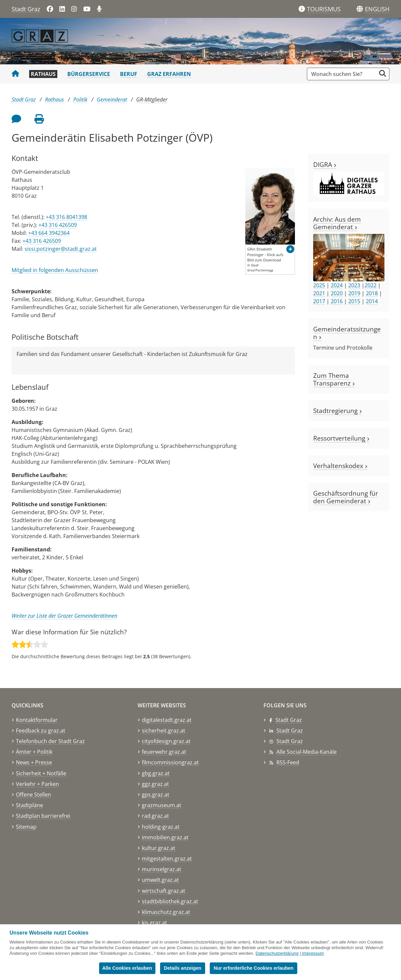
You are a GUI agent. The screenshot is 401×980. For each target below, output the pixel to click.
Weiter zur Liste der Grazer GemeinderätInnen (64, 616)
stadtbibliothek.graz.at (170, 901)
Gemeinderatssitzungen (347, 333)
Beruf (129, 74)
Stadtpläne (29, 805)
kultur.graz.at (159, 848)
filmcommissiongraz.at (170, 762)
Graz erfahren (169, 74)
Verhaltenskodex (340, 466)
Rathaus (43, 74)
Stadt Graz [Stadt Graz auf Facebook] (289, 720)
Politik (80, 100)
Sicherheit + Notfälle (41, 773)
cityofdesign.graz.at (166, 741)
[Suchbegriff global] (343, 74)
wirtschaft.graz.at (164, 891)
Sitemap (26, 827)
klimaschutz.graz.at (166, 912)
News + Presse (34, 762)
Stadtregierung (338, 411)
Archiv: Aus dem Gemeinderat (337, 223)
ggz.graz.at (155, 784)
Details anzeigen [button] (183, 968)
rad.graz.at (155, 816)
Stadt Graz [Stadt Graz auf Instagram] (290, 741)
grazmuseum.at (162, 805)
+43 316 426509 (58, 225)
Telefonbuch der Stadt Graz (50, 741)
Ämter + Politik (34, 752)
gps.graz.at (156, 795)
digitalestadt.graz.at (167, 720)
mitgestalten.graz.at (167, 859)
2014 (372, 301)
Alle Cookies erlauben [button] (127, 968)
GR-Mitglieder (152, 100)
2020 (337, 293)
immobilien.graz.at (165, 837)
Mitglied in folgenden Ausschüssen (55, 270)
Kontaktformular (37, 720)
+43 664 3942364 (49, 233)
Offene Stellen (33, 795)
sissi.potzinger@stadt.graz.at (61, 249)
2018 (372, 293)
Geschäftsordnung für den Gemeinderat (346, 497)
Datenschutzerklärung (277, 953)
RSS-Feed (288, 762)
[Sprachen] (360, 9)
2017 (319, 301)
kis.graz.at (154, 923)
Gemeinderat (112, 100)
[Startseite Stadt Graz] (15, 74)
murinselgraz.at (162, 869)
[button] (377, 9)
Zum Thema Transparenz (334, 379)
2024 (337, 285)
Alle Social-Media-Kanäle (307, 752)
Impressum (313, 953)
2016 (337, 301)
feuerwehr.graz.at (164, 752)
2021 (319, 293)
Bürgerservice (89, 74)
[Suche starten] (383, 73)
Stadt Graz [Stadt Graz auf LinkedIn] (290, 731)
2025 (319, 285)
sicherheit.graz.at (164, 731)
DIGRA (325, 164)
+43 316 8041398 (66, 217)
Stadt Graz (26, 9)
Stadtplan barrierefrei (43, 816)
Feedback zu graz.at (41, 731)
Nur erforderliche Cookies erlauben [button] (254, 968)
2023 (354, 285)
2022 (371, 285)
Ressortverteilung (341, 438)
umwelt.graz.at (160, 880)
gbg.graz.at (156, 773)
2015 (354, 301)
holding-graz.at (161, 827)
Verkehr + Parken (37, 784)
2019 (354, 293)
